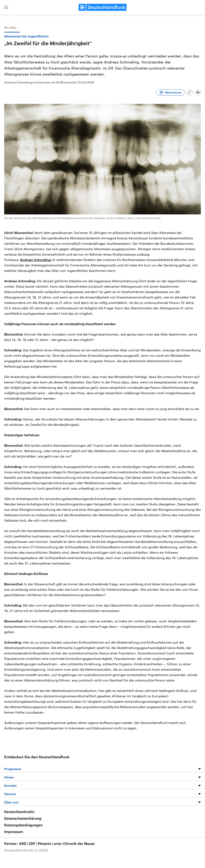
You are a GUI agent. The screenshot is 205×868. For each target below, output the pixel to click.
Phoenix (46, 843)
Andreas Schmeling (35, 260)
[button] (6, 7)
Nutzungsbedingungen (23, 825)
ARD (24, 843)
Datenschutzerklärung (23, 818)
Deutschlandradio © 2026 (26, 850)
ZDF (33, 843)
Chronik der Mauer (79, 843)
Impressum (14, 832)
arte (59, 843)
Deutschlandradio (19, 812)
